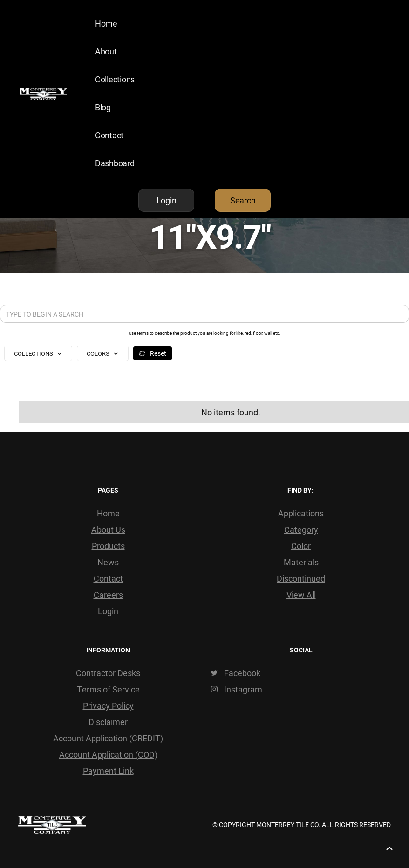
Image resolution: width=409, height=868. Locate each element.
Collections (115, 79)
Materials (301, 562)
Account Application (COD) (108, 754)
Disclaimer (108, 722)
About (106, 51)
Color (301, 546)
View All (301, 595)
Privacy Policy (108, 705)
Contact (109, 135)
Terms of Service (108, 689)
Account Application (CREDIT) (108, 738)
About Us (108, 529)
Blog (103, 107)
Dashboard (115, 163)
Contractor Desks (108, 673)
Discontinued (301, 578)
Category (301, 529)
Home (106, 23)
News (108, 562)
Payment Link (108, 771)
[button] (38, 353)
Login (108, 611)
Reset (158, 353)
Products (108, 546)
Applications (301, 513)
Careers (108, 595)
